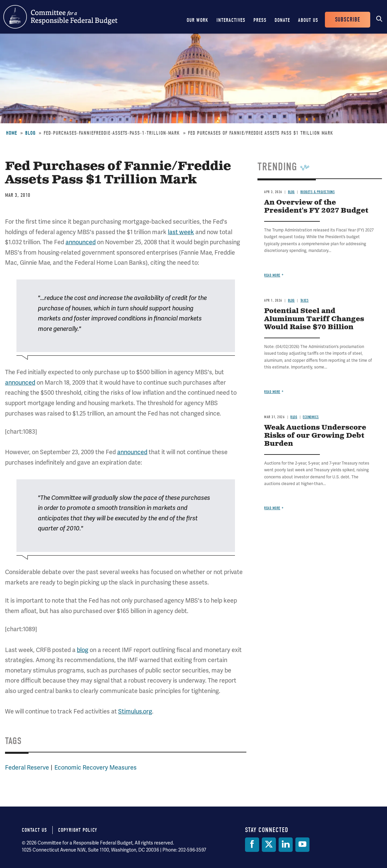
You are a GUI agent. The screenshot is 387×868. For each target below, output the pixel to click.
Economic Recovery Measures (95, 768)
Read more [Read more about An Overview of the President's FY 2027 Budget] (272, 275)
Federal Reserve (27, 768)
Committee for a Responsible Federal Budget (60, 17)
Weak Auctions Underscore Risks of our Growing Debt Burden (315, 436)
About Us (308, 20)
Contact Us (34, 830)
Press (260, 20)
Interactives (231, 20)
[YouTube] (302, 845)
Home (12, 133)
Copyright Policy (78, 830)
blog (83, 650)
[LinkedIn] (286, 845)
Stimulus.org (135, 711)
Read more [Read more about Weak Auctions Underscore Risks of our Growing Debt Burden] (272, 508)
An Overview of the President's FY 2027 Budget (316, 207)
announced (81, 242)
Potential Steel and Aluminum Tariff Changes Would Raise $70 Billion (314, 319)
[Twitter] (269, 845)
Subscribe (348, 20)
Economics (311, 417)
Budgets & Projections (318, 192)
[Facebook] (252, 845)
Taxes (305, 300)
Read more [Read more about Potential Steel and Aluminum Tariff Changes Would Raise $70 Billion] (272, 392)
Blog (30, 133)
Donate (282, 20)
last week (181, 232)
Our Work (198, 20)
